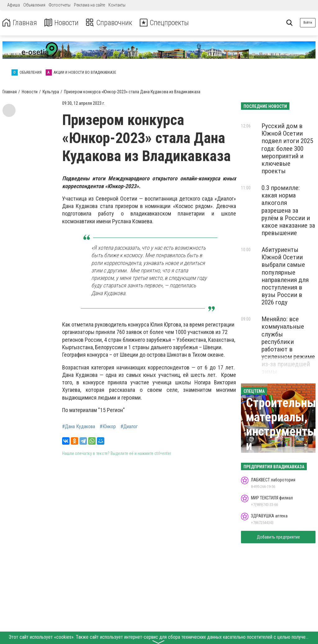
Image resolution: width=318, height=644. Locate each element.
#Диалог (129, 427)
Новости (62, 23)
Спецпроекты (166, 23)
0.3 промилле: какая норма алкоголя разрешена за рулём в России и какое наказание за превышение (288, 210)
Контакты (117, 5)
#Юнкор (108, 427)
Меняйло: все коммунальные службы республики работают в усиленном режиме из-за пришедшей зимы (288, 345)
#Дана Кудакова (79, 427)
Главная (20, 23)
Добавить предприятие (278, 537)
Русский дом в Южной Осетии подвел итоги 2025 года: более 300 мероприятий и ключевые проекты (287, 148)
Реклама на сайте (89, 5)
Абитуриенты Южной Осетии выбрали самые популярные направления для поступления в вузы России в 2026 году (285, 276)
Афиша (14, 5)
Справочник (110, 23)
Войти (308, 23)
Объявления (34, 5)
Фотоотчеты (60, 5)
